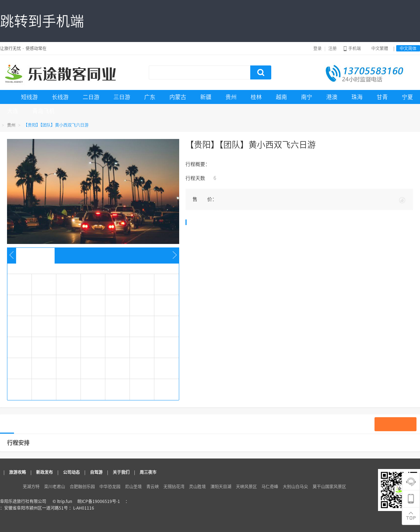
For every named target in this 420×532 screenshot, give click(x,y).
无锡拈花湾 (174, 486)
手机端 (352, 48)
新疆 (206, 97)
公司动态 (71, 472)
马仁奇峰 (270, 486)
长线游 (60, 97)
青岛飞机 (43, 111)
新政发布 (44, 472)
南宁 (307, 97)
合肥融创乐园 (82, 486)
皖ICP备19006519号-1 (99, 501)
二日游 (91, 97)
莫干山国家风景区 (329, 486)
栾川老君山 (55, 486)
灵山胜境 (197, 486)
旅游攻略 (17, 472)
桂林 (256, 97)
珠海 (357, 97)
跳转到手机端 (42, 21)
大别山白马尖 (295, 486)
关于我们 (121, 472)
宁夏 (407, 97)
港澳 (332, 97)
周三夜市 (148, 472)
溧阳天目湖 (221, 486)
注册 (332, 48)
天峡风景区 (246, 486)
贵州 (231, 97)
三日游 (122, 97)
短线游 (29, 97)
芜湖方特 (31, 486)
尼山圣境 (133, 486)
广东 (150, 97)
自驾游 (96, 472)
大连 (13, 111)
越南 (281, 97)
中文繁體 (380, 48)
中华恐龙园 (110, 486)
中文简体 (408, 48)
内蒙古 (178, 97)
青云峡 (153, 486)
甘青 (382, 97)
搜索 (261, 72)
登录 (317, 48)
